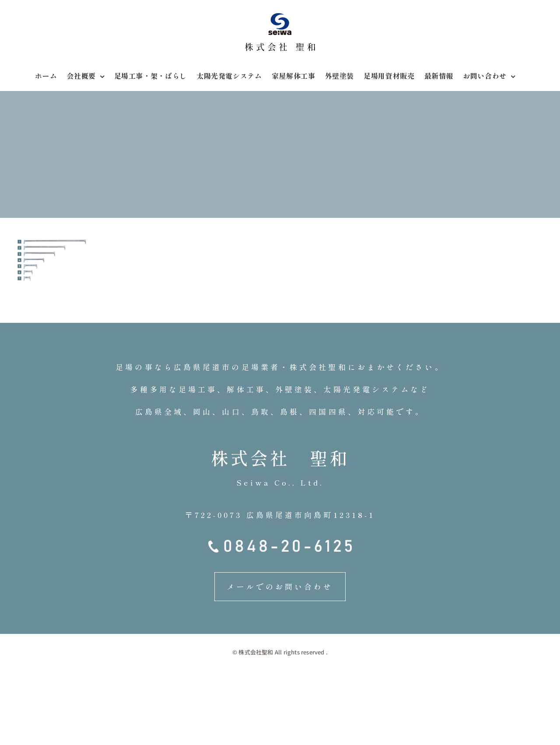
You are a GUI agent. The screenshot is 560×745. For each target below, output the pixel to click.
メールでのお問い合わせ (280, 586)
